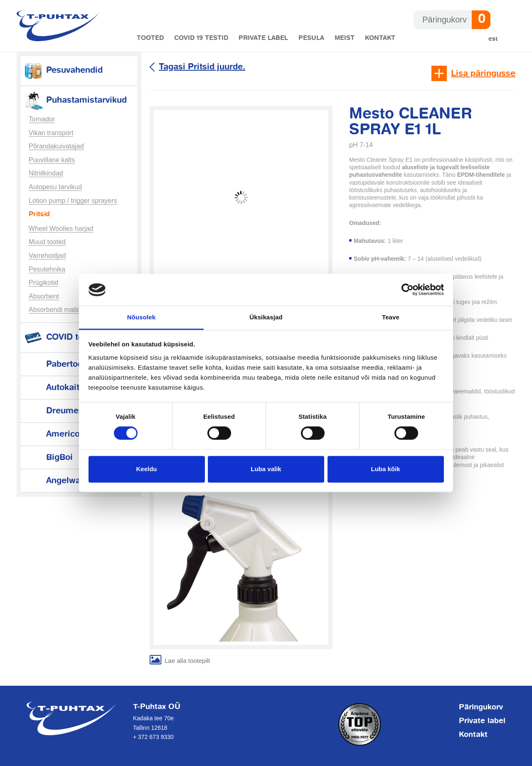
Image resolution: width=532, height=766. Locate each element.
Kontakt (380, 38)
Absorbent (44, 296)
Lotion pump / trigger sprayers (73, 201)
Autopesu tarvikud (55, 187)
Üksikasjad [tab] (266, 317)
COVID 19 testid (201, 38)
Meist (345, 38)
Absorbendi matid (55, 310)
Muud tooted (47, 242)
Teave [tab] (391, 317)
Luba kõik (385, 469)
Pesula (311, 38)
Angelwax (54, 481)
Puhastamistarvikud (75, 100)
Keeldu (146, 469)
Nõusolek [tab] (141, 317)
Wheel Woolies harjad (61, 229)
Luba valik (266, 469)
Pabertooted (59, 364)
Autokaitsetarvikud (72, 388)
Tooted (150, 38)
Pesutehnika (47, 269)
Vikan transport (51, 133)
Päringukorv (481, 707)
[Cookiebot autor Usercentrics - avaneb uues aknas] (408, 290)
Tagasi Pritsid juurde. (202, 67)
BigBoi (48, 458)
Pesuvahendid (63, 70)
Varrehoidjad (47, 256)
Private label (263, 38)
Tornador (42, 119)
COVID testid (60, 337)
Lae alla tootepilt (187, 661)
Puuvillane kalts (52, 160)
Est (493, 39)
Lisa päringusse (483, 74)
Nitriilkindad (46, 173)
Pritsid (39, 215)
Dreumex (53, 411)
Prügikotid (43, 283)
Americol (53, 434)
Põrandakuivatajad (56, 146)
